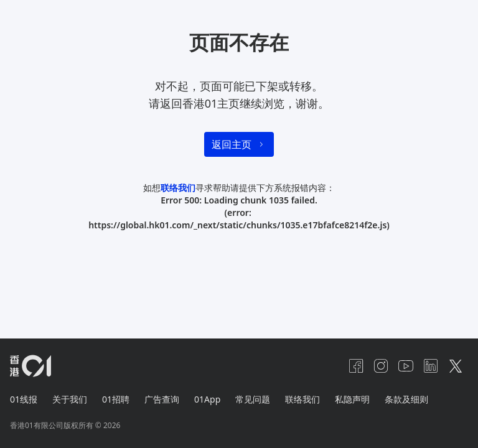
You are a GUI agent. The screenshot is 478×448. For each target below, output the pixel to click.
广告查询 (162, 399)
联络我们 (178, 188)
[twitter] (456, 366)
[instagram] (381, 366)
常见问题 (253, 399)
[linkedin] (431, 366)
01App (207, 399)
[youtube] (406, 366)
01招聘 (116, 399)
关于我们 (70, 399)
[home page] (30, 366)
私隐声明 (352, 399)
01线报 (24, 399)
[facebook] (356, 366)
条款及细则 (406, 399)
